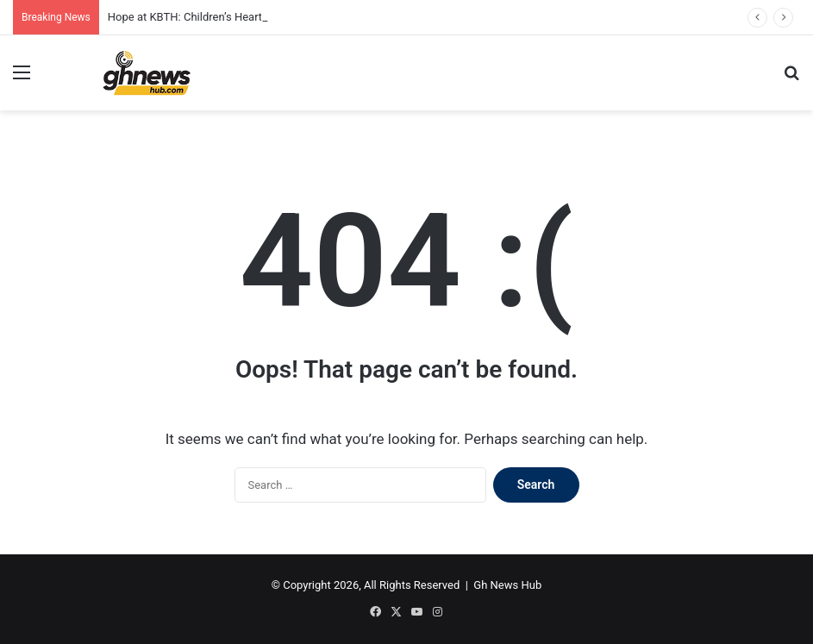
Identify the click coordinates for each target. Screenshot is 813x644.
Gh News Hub (507, 585)
